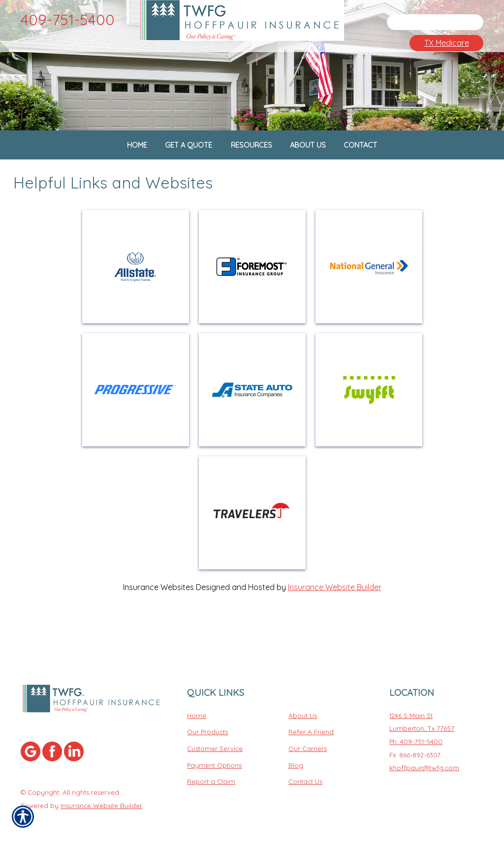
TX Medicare (447, 43)
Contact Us (305, 775)
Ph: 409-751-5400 (416, 734)
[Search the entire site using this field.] (427, 22)
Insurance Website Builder (335, 618)
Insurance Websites (158, 618)
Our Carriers (308, 741)
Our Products (207, 725)
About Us (303, 708)
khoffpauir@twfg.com (424, 761)
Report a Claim (211, 775)
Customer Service (215, 741)
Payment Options (214, 758)
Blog (296, 758)
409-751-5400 (68, 19)
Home (197, 708)
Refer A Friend (311, 725)
